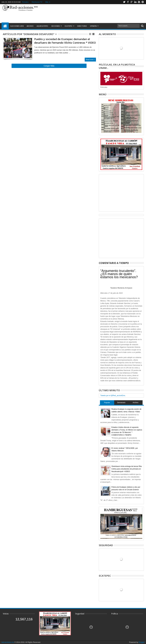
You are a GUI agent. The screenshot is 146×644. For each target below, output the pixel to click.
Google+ (132, 2)
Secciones (56, 26)
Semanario (121, 403)
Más (47, 2)
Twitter (124, 2)
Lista (94, 34)
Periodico (25, 2)
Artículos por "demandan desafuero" (29, 34)
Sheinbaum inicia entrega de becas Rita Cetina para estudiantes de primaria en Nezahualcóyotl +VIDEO (127, 469)
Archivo (30, 26)
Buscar (142, 26)
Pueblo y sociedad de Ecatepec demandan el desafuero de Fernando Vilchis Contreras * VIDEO (65, 41)
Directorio (82, 26)
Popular (107, 403)
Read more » (90, 60)
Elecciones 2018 (17, 26)
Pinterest (143, 2)
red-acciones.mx (8, 642)
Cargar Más (49, 66)
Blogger (142, 642)
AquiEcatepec (42, 26)
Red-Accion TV (37, 2)
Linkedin (135, 2)
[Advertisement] (91, 13)
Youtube (139, 2)
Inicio (5, 26)
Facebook (128, 2)
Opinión (93, 26)
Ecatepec (69, 26)
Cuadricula (90, 34)
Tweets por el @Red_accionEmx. (113, 396)
